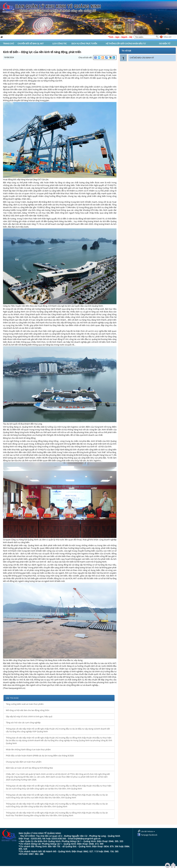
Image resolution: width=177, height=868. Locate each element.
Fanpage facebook (147, 835)
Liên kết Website (146, 831)
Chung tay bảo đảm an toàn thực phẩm (24, 762)
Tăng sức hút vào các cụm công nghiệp (23, 722)
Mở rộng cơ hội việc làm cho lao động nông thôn (28, 710)
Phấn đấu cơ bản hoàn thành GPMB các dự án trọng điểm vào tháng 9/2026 (40, 756)
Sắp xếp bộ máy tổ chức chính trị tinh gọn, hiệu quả (29, 716)
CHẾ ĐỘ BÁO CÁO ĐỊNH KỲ (142, 58)
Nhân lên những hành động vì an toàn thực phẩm (28, 749)
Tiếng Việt (167, 37)
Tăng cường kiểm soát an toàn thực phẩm (25, 704)
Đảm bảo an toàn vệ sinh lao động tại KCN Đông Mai (29, 768)
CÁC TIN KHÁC (12, 698)
